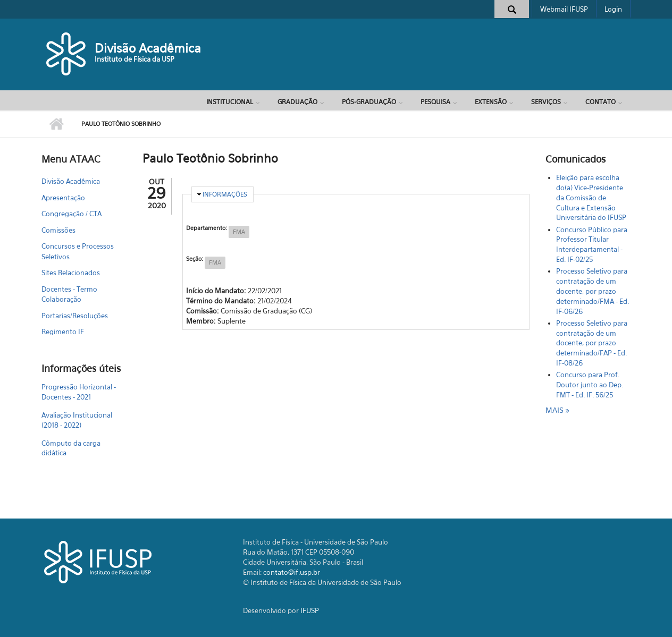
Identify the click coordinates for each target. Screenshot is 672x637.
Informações (225, 194)
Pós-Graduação (369, 102)
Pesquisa (435, 102)
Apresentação (63, 198)
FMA (239, 232)
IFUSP (310, 610)
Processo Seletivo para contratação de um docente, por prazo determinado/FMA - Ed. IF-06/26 (593, 291)
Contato (600, 102)
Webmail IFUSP (564, 9)
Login (613, 9)
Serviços (546, 102)
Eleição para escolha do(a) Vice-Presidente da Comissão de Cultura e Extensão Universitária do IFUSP (591, 197)
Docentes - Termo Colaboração (69, 294)
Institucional (230, 102)
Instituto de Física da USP (135, 59)
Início (56, 124)
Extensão (491, 102)
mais (556, 410)
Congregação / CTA (72, 214)
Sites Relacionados (71, 273)
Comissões (58, 230)
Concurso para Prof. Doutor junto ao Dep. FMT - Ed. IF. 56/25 (590, 385)
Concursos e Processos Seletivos (78, 251)
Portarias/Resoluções (75, 316)
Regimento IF (63, 332)
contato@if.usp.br (292, 572)
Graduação (297, 102)
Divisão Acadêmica (148, 48)
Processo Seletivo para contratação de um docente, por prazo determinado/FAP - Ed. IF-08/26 (592, 343)
